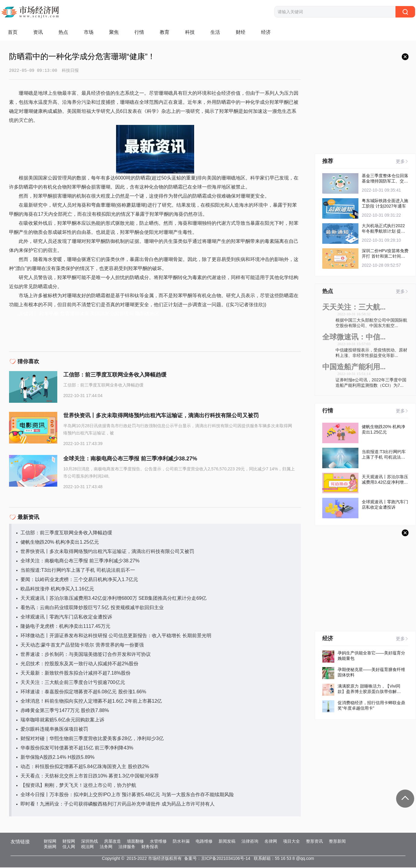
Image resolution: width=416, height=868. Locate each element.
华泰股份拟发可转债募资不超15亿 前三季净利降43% (77, 748)
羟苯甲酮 (49, 314)
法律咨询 (250, 842)
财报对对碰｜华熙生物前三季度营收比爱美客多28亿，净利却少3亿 (92, 739)
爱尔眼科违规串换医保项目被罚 (54, 730)
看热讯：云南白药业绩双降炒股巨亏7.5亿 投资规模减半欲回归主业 (92, 608)
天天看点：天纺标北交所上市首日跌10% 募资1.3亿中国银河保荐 (90, 776)
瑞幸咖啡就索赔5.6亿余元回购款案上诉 (62, 720)
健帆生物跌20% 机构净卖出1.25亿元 (60, 543)
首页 (13, 32)
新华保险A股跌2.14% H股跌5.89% (57, 758)
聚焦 (114, 32)
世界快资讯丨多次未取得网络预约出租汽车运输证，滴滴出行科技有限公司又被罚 (107, 552)
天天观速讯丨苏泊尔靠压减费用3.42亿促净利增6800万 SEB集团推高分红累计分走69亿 (113, 599)
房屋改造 (112, 842)
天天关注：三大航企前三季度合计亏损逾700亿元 (73, 683)
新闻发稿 (227, 842)
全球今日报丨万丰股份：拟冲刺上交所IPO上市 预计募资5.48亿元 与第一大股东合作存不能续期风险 (127, 795)
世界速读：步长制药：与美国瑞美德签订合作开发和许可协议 (86, 655)
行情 (139, 32)
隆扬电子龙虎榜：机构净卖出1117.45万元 (65, 627)
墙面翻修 (135, 842)
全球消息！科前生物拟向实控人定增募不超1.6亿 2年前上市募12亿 (91, 702)
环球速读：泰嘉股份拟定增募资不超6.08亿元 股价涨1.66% (83, 692)
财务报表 (150, 847)
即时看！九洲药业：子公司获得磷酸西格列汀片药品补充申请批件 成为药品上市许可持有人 (118, 804)
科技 (190, 32)
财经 (241, 32)
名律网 (271, 842)
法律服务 (127, 847)
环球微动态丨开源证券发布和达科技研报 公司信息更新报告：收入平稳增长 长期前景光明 (116, 636)
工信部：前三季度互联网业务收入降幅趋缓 (66, 533)
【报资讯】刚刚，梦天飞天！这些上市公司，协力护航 (78, 786)
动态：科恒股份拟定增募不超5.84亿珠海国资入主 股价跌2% (85, 767)
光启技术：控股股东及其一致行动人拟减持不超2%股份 (79, 664)
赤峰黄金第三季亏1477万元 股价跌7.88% (65, 711)
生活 (215, 32)
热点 (63, 32)
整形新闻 (337, 842)
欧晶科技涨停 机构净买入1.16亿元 (57, 589)
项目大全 (292, 842)
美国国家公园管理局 (112, 314)
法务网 (106, 847)
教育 (165, 32)
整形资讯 (314, 842)
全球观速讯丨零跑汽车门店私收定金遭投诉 (66, 617)
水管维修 (158, 842)
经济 (266, 32)
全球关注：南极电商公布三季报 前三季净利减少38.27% (80, 561)
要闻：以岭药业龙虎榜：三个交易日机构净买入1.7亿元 (79, 580)
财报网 (50, 842)
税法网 (87, 847)
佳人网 (69, 847)
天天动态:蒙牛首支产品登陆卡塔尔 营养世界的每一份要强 (82, 645)
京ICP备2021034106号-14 (226, 859)
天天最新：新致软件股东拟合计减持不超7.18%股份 (76, 674)
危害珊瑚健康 (74, 314)
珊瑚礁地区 (147, 314)
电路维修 (204, 842)
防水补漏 (181, 842)
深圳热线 (90, 842)
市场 (89, 32)
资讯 (38, 32)
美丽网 (50, 847)
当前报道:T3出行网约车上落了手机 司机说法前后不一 (78, 571)
